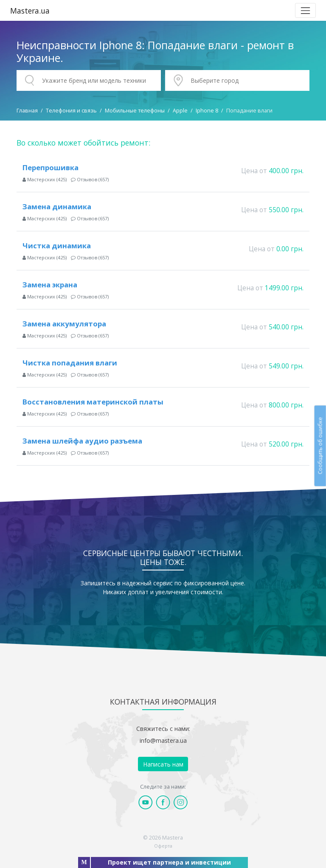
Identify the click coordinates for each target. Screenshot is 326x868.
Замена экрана (50, 285)
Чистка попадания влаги (70, 363)
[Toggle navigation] (305, 10)
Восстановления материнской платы (93, 402)
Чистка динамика (57, 246)
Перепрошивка (51, 167)
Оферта (163, 846)
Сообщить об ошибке (320, 445)
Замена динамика (57, 206)
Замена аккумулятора (64, 324)
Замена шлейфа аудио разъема (82, 441)
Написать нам (163, 764)
